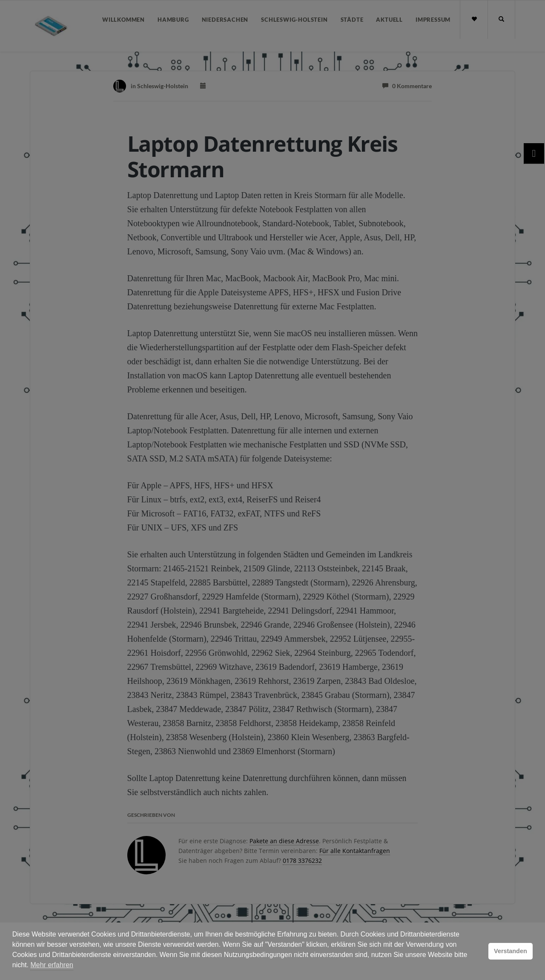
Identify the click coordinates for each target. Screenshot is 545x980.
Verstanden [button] (511, 951)
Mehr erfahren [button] (52, 965)
